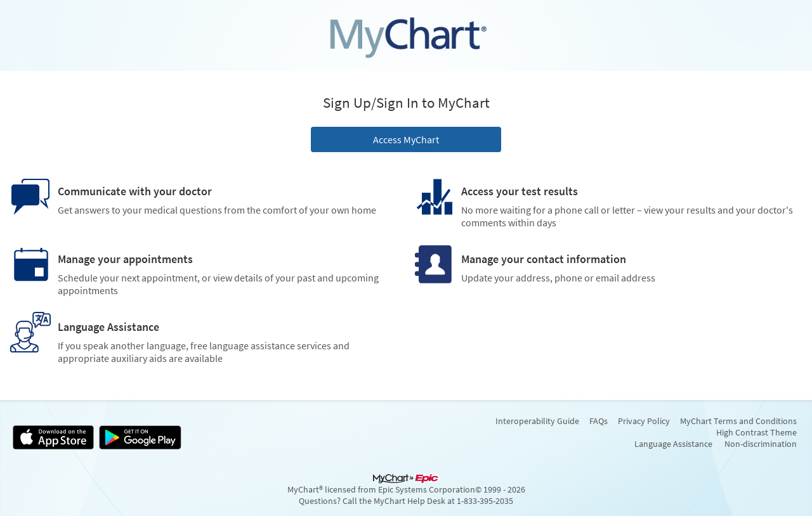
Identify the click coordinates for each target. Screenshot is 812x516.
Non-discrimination (761, 444)
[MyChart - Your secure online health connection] (406, 35)
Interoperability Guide (537, 421)
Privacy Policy (644, 421)
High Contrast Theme (756, 432)
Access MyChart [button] (406, 139)
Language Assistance (673, 444)
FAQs (599, 421)
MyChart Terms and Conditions (738, 421)
